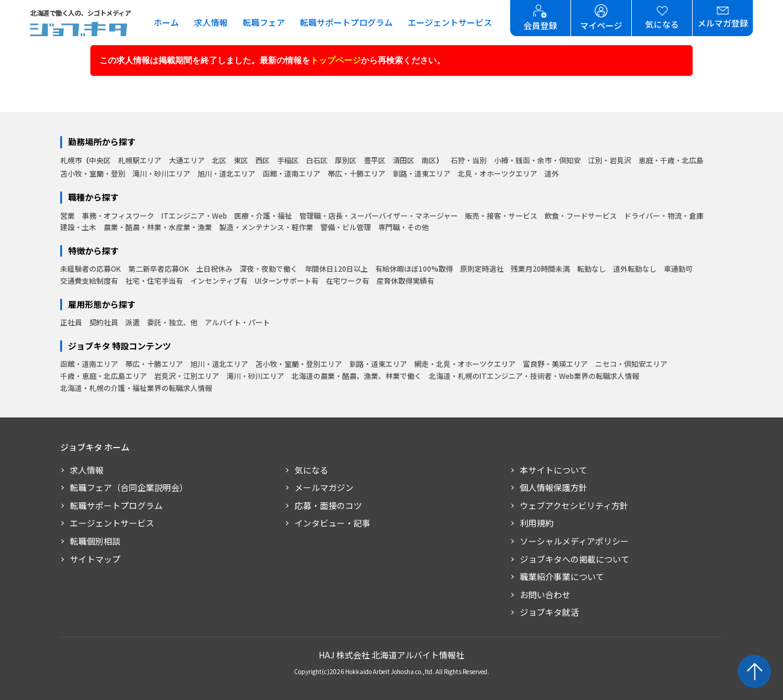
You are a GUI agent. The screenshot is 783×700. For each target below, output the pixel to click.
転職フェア (264, 22)
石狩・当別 (469, 160)
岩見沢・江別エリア (187, 376)
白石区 (317, 160)
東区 (241, 160)
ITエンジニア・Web (194, 215)
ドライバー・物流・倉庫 (664, 215)
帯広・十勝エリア (357, 173)
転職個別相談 (95, 541)
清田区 (404, 160)
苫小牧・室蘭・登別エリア (299, 364)
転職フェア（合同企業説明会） (129, 487)
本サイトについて (554, 470)
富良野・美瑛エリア (555, 364)
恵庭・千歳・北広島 (671, 160)
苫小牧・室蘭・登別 (93, 173)
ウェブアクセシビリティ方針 (574, 505)
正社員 (71, 322)
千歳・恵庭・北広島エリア (104, 376)
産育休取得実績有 (405, 280)
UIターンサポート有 (287, 280)
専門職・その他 (404, 227)
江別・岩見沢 (610, 160)
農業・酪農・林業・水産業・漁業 (158, 227)
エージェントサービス (450, 22)
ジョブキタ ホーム (95, 447)
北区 (219, 160)
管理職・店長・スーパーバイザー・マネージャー (379, 215)
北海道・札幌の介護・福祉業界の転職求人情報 (136, 388)
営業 (67, 215)
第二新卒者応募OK (159, 268)
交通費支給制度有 (89, 280)
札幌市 (71, 160)
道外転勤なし (635, 268)
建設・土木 (78, 227)
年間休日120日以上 (336, 268)
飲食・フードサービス (581, 215)
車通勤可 (678, 268)
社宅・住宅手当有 (154, 280)
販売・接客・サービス (501, 215)
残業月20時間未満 (540, 268)
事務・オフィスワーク (118, 215)
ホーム (166, 22)
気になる (311, 470)
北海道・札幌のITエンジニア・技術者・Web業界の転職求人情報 (534, 376)
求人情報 (211, 22)
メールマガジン (324, 487)
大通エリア (187, 160)
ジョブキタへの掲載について (575, 559)
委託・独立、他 (172, 322)
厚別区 (346, 160)
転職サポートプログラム (346, 22)
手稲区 (288, 160)
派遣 (133, 322)
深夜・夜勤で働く (269, 268)
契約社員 (104, 322)
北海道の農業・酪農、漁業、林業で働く (357, 376)
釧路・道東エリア (422, 173)
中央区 (100, 160)
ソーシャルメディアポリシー (574, 541)
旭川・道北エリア (226, 173)
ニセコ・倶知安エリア (631, 364)
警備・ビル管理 (346, 227)
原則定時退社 (482, 268)
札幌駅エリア (140, 160)
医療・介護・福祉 (263, 215)
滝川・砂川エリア (161, 173)
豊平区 (375, 160)
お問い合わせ (545, 595)
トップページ (335, 60)
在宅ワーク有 (348, 280)
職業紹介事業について (562, 577)
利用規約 (537, 523)
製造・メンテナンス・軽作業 (266, 227)
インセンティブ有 (219, 280)
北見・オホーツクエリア (498, 173)
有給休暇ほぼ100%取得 (414, 268)
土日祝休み (214, 268)
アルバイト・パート (237, 322)
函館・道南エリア (292, 173)
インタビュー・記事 (332, 523)
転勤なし (591, 268)
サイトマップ (95, 559)
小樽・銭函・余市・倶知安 (537, 160)
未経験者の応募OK (91, 268)
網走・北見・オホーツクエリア (465, 364)
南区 (429, 160)
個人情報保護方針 (554, 487)
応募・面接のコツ (328, 505)
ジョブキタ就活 (549, 612)
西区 (263, 160)
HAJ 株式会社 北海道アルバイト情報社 (391, 655)
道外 (552, 173)
